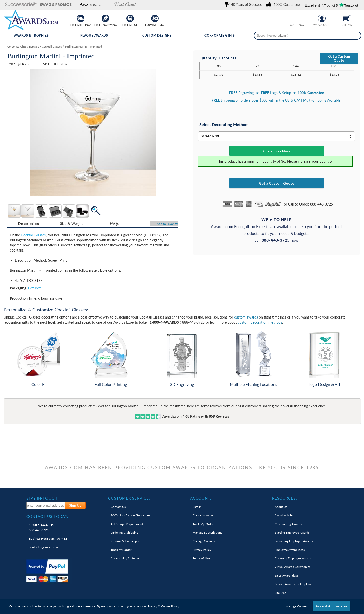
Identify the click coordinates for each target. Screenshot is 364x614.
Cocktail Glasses (33, 235)
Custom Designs (157, 36)
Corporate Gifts (220, 36)
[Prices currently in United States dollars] (293, 18)
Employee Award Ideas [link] (290, 550)
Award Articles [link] (284, 515)
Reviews (219, 416)
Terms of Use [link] (201, 558)
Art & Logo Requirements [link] (128, 524)
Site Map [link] (280, 593)
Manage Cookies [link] (204, 541)
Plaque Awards (94, 36)
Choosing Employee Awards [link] (293, 558)
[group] (297, 18)
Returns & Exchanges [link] (125, 541)
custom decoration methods (260, 322)
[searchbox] (308, 36)
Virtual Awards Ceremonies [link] (292, 567)
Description (29, 224)
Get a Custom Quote (339, 58)
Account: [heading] (201, 498)
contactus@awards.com (45, 547)
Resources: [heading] (285, 498)
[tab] (29, 224)
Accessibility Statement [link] (126, 558)
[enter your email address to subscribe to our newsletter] (46, 505)
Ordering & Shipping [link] (124, 532)
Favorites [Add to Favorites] (168, 224)
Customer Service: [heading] (129, 498)
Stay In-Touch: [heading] (42, 498)
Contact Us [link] (118, 507)
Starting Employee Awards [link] (292, 532)
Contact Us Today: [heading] (47, 516)
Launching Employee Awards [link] (294, 541)
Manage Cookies (297, 606)
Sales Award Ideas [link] (286, 575)
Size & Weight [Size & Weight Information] (72, 224)
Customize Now (277, 151)
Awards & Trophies (31, 36)
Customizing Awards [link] (288, 524)
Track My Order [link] (121, 550)
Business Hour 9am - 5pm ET (48, 539)
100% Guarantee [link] (130, 515)
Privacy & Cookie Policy (163, 606)
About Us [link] (281, 507)
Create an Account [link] (205, 515)
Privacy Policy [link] (202, 550)
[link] (244, 4)
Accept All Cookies (331, 606)
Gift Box (35, 288)
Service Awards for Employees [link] (294, 584)
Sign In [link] (197, 507)
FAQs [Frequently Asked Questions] (114, 224)
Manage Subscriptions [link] (207, 532)
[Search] (356, 36)
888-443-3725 (41, 527)
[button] (21, 5)
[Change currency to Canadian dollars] (301, 18)
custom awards (246, 317)
